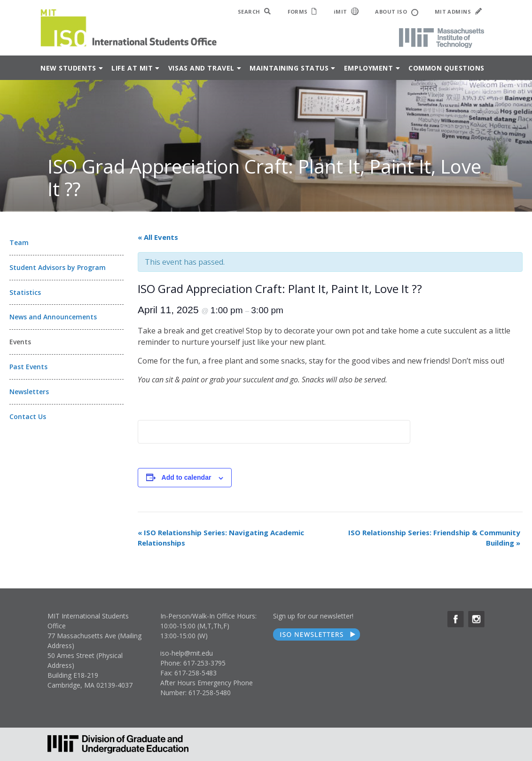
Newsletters (29, 392)
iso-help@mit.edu (187, 653)
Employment (369, 68)
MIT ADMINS (458, 12)
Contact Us (28, 416)
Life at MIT (132, 68)
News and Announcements (53, 317)
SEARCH (254, 12)
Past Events (28, 367)
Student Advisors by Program (58, 267)
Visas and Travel (201, 68)
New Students (68, 68)
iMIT (346, 11)
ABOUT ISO (396, 12)
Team (19, 242)
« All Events (158, 237)
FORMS (302, 12)
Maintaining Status (289, 68)
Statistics (25, 292)
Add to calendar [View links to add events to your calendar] (187, 477)
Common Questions (446, 68)
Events (20, 342)
